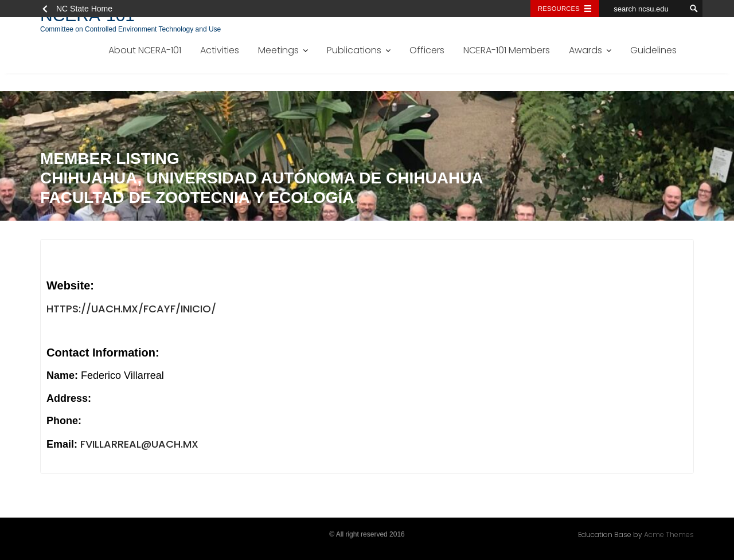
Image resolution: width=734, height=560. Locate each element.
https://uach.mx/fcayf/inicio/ (131, 309)
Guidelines (653, 50)
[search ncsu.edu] (642, 9)
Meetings (278, 50)
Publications (354, 50)
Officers (427, 50)
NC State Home (84, 9)
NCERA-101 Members (507, 50)
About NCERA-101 (145, 50)
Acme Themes (669, 534)
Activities (220, 50)
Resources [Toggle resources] (559, 9)
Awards (585, 50)
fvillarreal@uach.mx (139, 445)
